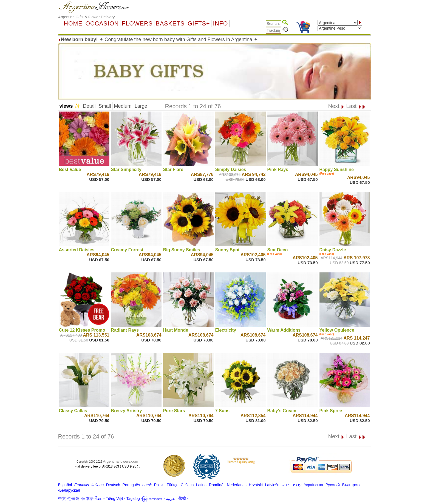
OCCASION (102, 24)
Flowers (137, 24)
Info (220, 24)
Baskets (170, 24)
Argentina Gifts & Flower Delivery (86, 17)
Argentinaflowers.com (121, 461)
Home (73, 24)
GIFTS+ (199, 24)
